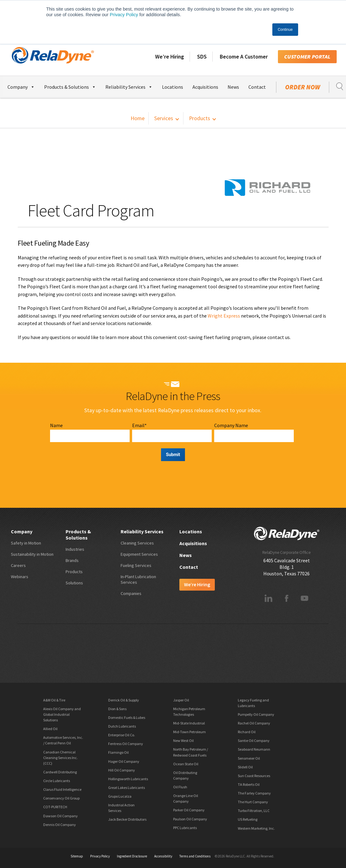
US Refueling (248, 819)
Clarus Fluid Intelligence (62, 789)
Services (164, 118)
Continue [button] (285, 30)
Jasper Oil (181, 700)
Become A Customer (244, 57)
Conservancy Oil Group (61, 798)
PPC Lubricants (185, 828)
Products (200, 118)
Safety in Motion (26, 543)
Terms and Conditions (195, 856)
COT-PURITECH (55, 807)
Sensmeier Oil (249, 758)
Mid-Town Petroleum (189, 732)
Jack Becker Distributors (127, 819)
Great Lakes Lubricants (127, 788)
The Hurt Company (253, 802)
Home (138, 118)
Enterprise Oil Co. (122, 735)
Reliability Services (129, 86)
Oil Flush (180, 787)
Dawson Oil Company (60, 816)
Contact (257, 87)
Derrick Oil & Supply (124, 700)
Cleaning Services (137, 543)
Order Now (303, 87)
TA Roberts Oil (249, 784)
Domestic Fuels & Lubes (127, 717)
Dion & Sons (117, 709)
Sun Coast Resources (254, 776)
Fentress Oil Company (126, 744)
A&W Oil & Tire (54, 700)
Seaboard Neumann (254, 749)
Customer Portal (307, 57)
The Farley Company (254, 793)
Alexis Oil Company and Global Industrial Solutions (62, 714)
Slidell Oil (245, 767)
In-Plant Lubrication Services (138, 579)
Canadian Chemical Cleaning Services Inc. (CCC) (60, 758)
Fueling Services (136, 565)
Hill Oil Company (122, 770)
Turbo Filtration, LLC (254, 811)
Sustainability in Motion (32, 554)
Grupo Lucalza (120, 796)
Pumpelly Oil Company (256, 714)
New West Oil (183, 741)
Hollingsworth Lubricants (128, 779)
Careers (18, 565)
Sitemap (77, 856)
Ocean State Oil (186, 764)
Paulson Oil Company (190, 819)
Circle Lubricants (57, 781)
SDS (202, 57)
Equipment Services (139, 554)
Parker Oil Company (189, 810)
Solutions (74, 583)
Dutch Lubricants (122, 726)
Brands (72, 560)
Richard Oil (247, 732)
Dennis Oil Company (60, 825)
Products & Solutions (70, 86)
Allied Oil (50, 729)
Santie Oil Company (254, 741)
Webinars (20, 577)
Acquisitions (205, 87)
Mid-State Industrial (189, 723)
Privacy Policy (124, 15)
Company (21, 86)
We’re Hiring (170, 57)
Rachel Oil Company (254, 723)
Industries (75, 549)
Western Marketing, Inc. (256, 828)
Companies (131, 593)
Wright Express (224, 316)
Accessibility (163, 856)
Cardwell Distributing (60, 772)
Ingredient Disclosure (132, 856)
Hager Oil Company (124, 761)
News (233, 87)
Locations (173, 87)
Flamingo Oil (118, 752)
